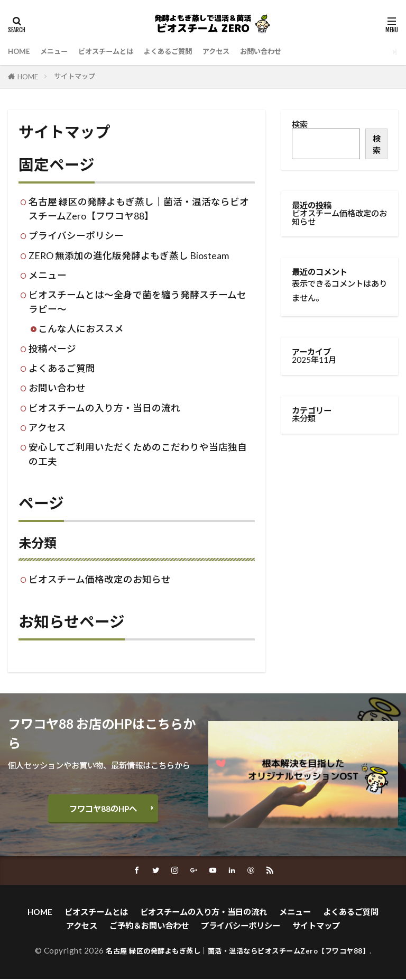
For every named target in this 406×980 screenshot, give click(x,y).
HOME (20, 51)
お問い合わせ (291, 51)
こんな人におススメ (81, 329)
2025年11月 (314, 360)
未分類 (38, 543)
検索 (300, 124)
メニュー (59, 51)
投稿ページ (52, 349)
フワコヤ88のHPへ (103, 809)
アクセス (241, 51)
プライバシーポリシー (76, 236)
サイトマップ (75, 76)
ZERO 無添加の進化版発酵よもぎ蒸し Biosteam (129, 256)
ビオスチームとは (117, 51)
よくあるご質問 (187, 51)
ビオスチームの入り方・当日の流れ (104, 408)
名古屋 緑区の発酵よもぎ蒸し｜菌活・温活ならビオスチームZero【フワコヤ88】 (238, 951)
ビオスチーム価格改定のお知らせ (100, 579)
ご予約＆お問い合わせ (149, 927)
